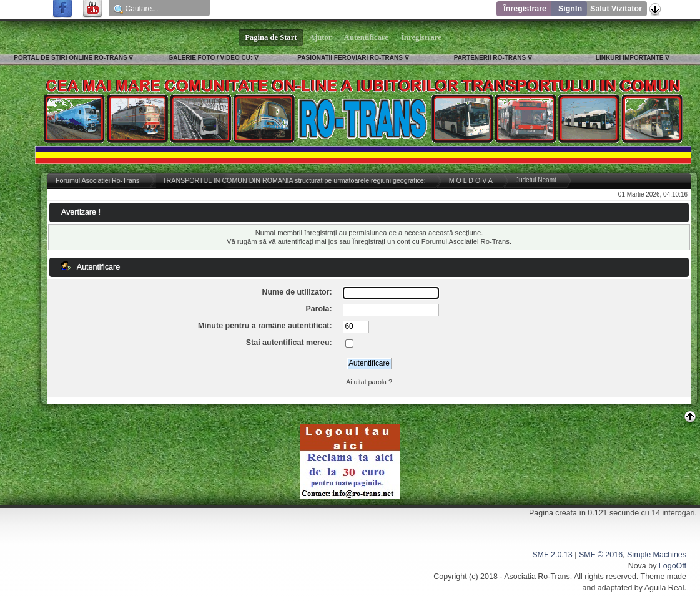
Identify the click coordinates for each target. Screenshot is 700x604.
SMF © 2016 (601, 555)
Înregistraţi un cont (381, 241)
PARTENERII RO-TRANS (490, 58)
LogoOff (673, 566)
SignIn (570, 9)
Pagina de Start (271, 37)
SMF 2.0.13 (552, 555)
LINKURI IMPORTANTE (630, 58)
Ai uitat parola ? (369, 382)
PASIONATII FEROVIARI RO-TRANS (350, 58)
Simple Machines (657, 555)
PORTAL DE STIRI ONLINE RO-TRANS (70, 58)
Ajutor (321, 37)
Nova (637, 566)
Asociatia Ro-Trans (537, 577)
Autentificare (366, 37)
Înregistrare (525, 9)
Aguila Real (664, 588)
